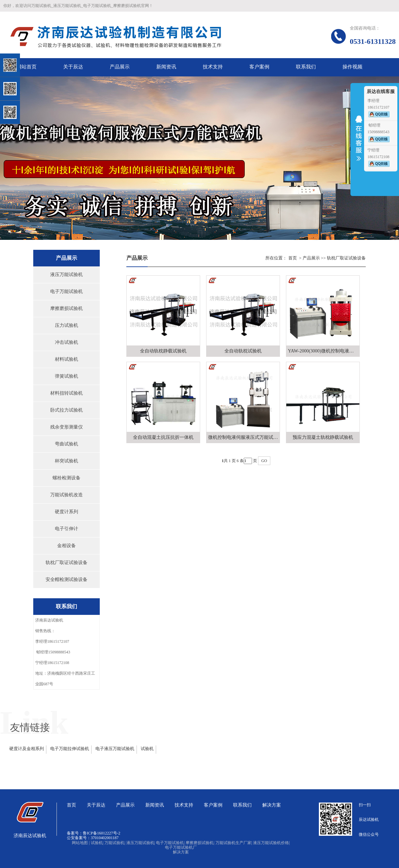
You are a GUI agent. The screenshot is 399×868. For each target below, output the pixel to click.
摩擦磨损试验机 (66, 308)
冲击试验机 (66, 342)
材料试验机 (66, 359)
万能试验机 (115, 843)
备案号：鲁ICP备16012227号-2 (94, 833)
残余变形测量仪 (66, 427)
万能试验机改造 (66, 495)
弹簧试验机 (66, 376)
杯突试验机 (66, 461)
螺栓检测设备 (66, 478)
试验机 (147, 749)
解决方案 (181, 852)
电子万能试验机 (66, 291)
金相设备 (66, 546)
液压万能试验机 (66, 275)
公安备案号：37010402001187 (93, 838)
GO (264, 461)
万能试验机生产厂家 (234, 843)
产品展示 (311, 258)
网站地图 (81, 843)
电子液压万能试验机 (115, 749)
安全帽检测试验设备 (66, 579)
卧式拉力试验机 (66, 410)
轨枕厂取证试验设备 (66, 563)
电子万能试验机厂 (181, 847)
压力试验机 (66, 325)
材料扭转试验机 (66, 393)
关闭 (34, 39)
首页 (293, 258)
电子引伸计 (66, 529)
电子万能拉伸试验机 (70, 749)
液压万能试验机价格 (271, 843)
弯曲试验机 (66, 444)
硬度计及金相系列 (27, 749)
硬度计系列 (66, 512)
